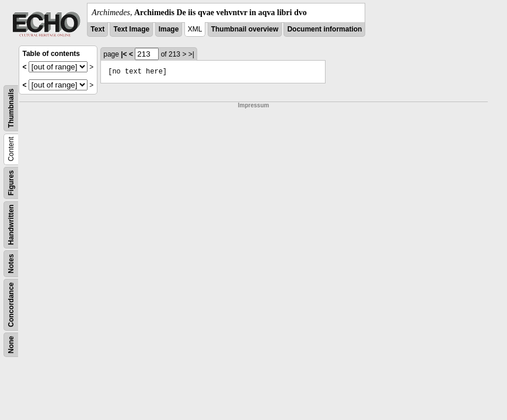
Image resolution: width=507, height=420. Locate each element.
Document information (324, 29)
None (11, 345)
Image (169, 29)
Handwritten (11, 225)
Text (97, 29)
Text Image (131, 29)
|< (124, 54)
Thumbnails (11, 108)
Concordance (11, 305)
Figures (11, 183)
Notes (11, 263)
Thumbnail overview (245, 29)
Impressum (254, 105)
